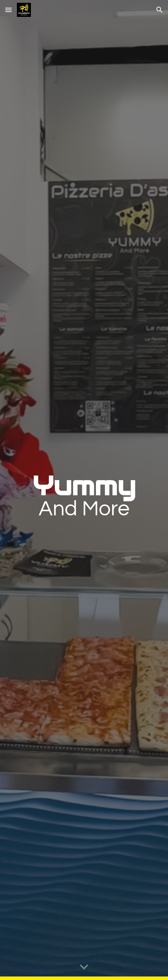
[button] (8, 10)
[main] (84, 490)
